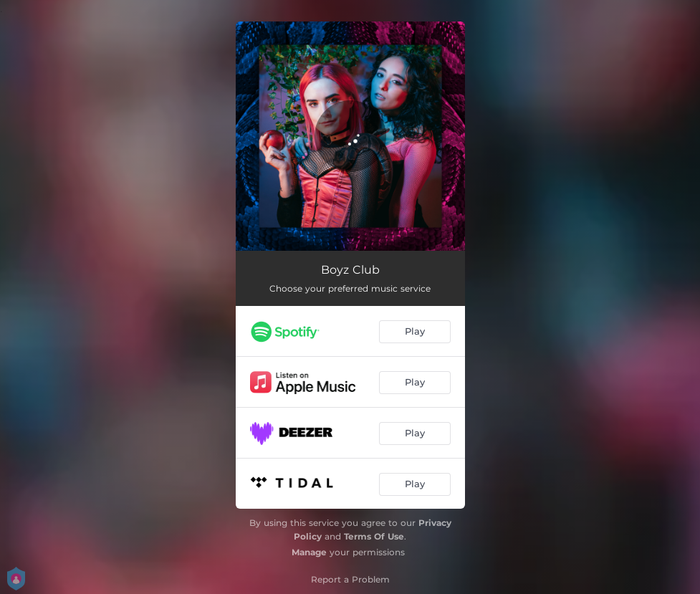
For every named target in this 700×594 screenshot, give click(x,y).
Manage (309, 552)
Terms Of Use (374, 536)
